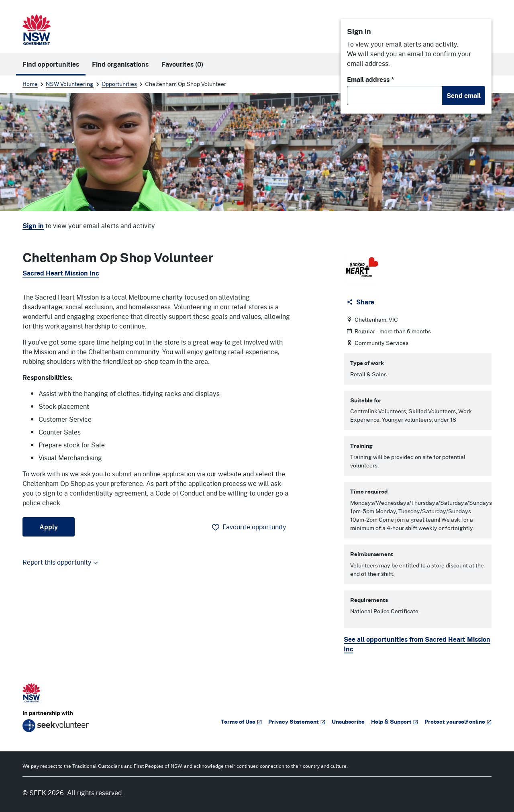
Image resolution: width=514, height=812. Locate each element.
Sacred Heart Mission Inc (61, 273)
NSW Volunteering (70, 84)
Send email (464, 96)
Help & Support (395, 721)
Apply (49, 527)
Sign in (33, 226)
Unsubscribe (348, 721)
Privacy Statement (297, 721)
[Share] (361, 302)
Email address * (371, 80)
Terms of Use (241, 721)
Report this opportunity (60, 562)
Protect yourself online (458, 721)
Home (30, 84)
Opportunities (119, 84)
